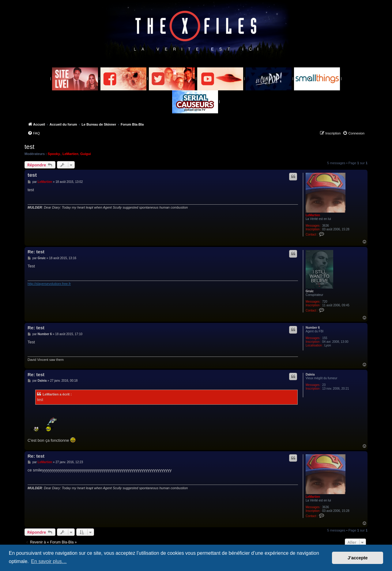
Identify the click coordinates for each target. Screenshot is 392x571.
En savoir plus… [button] (49, 561)
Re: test (36, 252)
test (29, 147)
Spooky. (54, 154)
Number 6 (313, 328)
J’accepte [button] (358, 558)
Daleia (310, 374)
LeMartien (70, 154)
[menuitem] (34, 133)
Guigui (86, 154)
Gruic (310, 291)
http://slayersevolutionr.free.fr (49, 284)
